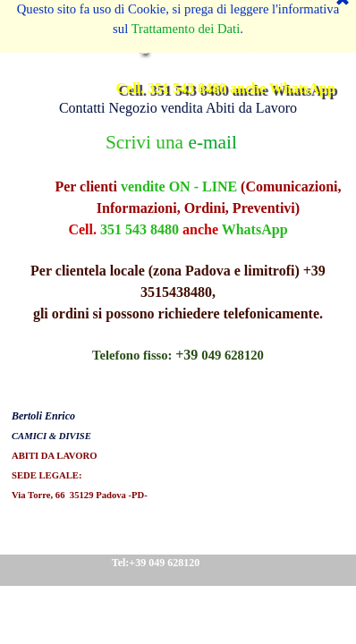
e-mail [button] (212, 142)
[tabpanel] (178, 316)
